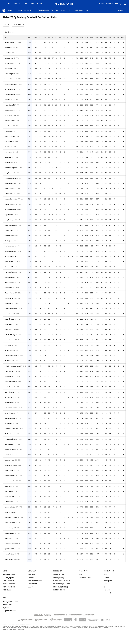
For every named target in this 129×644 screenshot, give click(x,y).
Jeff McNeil (8, 423)
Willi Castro (8, 538)
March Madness (9, 587)
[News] (10, 10)
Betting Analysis (9, 584)
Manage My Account (11, 602)
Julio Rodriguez (10, 382)
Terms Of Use (59, 575)
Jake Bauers (9, 126)
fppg (35, 38)
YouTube (107, 575)
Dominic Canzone (10, 408)
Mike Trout (8, 48)
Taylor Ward (9, 157)
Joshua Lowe (9, 470)
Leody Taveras (9, 397)
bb (101, 38)
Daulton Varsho (10, 246)
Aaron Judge (9, 74)
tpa (44, 38)
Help (80, 575)
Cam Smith (8, 142)
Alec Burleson (9, 121)
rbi (76, 38)
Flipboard (107, 593)
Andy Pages (8, 68)
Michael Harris (9, 319)
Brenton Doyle (9, 533)
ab (49, 38)
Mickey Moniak (9, 293)
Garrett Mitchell (10, 272)
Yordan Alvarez (10, 42)
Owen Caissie (9, 371)
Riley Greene (9, 173)
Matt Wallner (9, 434)
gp (40, 38)
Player (7, 38)
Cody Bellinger (9, 220)
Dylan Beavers (9, 497)
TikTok (106, 578)
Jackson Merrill (10, 89)
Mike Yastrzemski (10, 450)
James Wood (9, 58)
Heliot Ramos (9, 502)
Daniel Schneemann (11, 309)
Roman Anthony (10, 335)
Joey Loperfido (10, 465)
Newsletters (7, 605)
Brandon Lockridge (11, 517)
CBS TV (31, 587)
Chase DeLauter (10, 110)
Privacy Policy (59, 578)
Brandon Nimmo (10, 79)
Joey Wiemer (9, 376)
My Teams (7, 608)
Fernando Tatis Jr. (10, 256)
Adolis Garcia (9, 387)
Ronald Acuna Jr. (10, 204)
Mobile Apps (7, 590)
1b (60, 38)
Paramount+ (33, 584)
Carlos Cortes (9, 544)
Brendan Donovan (10, 183)
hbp (122, 38)
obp (86, 38)
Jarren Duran (9, 314)
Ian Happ (7, 241)
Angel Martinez (10, 225)
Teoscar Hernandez (11, 199)
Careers (31, 578)
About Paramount (35, 581)
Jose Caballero (10, 251)
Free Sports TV (8, 581)
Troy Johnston (9, 392)
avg (81, 38)
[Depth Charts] (43, 10)
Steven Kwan (9, 230)
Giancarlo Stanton (11, 356)
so (106, 38)
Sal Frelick (8, 455)
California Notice (60, 590)
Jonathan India (9, 403)
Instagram (108, 581)
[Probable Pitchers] (76, 10)
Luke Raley (8, 236)
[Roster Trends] (30, 10)
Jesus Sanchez (9, 340)
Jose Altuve (9, 100)
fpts (30, 38)
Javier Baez (8, 486)
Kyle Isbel (8, 345)
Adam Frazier (9, 491)
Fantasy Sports (9, 578)
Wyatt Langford (10, 418)
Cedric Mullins (9, 554)
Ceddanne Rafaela (11, 429)
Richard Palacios (10, 512)
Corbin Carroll (9, 105)
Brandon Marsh (10, 277)
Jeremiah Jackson (10, 209)
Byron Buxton (9, 262)
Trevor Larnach (9, 444)
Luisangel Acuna (10, 476)
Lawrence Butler (10, 507)
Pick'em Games (9, 575)
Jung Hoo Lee (9, 303)
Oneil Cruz (8, 53)
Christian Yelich (10, 267)
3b (68, 38)
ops (97, 38)
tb (110, 38)
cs (118, 38)
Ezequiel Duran (9, 460)
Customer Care (85, 578)
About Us (32, 575)
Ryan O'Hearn (9, 131)
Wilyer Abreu (9, 194)
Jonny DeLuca (9, 413)
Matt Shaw (8, 361)
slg (91, 38)
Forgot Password (9, 611)
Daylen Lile (8, 215)
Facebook (108, 584)
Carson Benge (9, 528)
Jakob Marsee (9, 189)
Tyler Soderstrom (11, 178)
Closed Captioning (60, 587)
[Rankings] (18, 10)
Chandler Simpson (11, 168)
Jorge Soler (8, 115)
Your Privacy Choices (61, 584)
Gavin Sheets (9, 329)
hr (72, 38)
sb (114, 38)
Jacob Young (9, 350)
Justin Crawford (10, 523)
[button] (87, 10)
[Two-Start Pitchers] (59, 10)
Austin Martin (9, 298)
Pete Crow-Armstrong (12, 366)
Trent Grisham (9, 283)
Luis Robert (8, 288)
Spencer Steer (9, 549)
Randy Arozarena (10, 84)
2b (64, 38)
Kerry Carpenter (10, 481)
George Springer (10, 439)
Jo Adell (7, 147)
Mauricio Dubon (10, 162)
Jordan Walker (9, 63)
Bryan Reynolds (10, 136)
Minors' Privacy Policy (62, 581)
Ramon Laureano (10, 95)
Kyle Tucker (8, 152)
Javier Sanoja (9, 559)
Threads (107, 590)
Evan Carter (8, 324)
